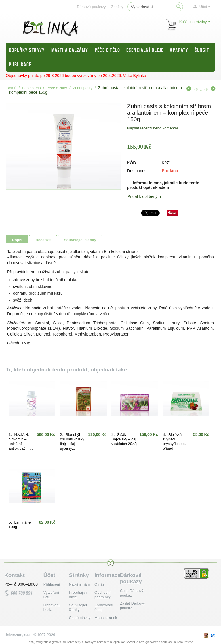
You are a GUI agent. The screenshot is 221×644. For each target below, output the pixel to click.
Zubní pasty (83, 88)
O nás (99, 584)
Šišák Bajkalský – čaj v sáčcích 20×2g (125, 439)
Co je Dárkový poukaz (132, 593)
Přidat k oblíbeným (144, 196)
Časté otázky (80, 618)
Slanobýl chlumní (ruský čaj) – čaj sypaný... (72, 441)
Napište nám (79, 584)
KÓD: (132, 163)
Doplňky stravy (27, 50)
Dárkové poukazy (91, 7)
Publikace (20, 64)
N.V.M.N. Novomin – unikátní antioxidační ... (21, 441)
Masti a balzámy (70, 50)
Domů (11, 88)
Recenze (43, 240)
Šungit (202, 50)
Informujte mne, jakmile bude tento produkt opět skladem (163, 185)
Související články (80, 240)
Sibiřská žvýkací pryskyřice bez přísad (175, 441)
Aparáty (179, 50)
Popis (17, 240)
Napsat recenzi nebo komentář (153, 128)
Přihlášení (52, 584)
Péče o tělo (107, 50)
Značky (117, 7)
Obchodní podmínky (102, 595)
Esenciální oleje (145, 50)
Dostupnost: (138, 171)
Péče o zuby (57, 88)
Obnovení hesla (52, 607)
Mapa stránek (106, 618)
